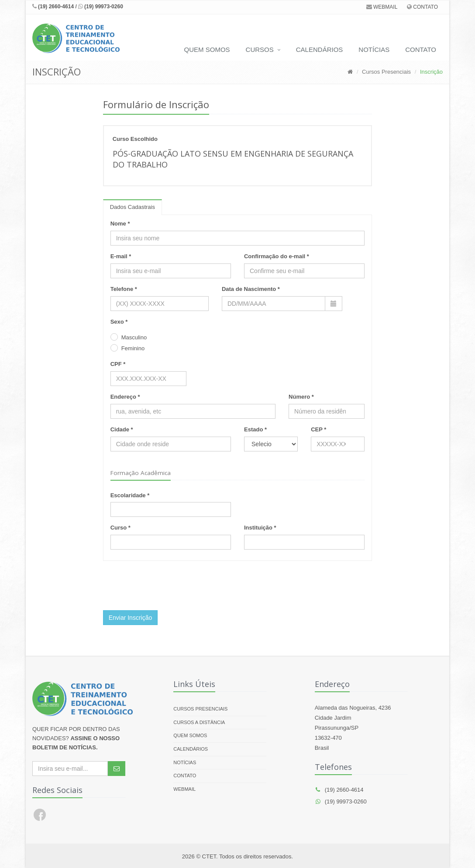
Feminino (133, 348)
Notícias (185, 762)
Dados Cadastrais (133, 207)
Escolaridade (128, 495)
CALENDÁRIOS (320, 50)
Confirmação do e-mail (275, 256)
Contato (185, 776)
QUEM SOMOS (207, 50)
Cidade (120, 429)
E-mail (119, 256)
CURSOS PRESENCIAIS (200, 709)
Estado (253, 429)
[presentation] (169, 587)
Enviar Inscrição (131, 618)
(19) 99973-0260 (101, 7)
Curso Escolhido (135, 139)
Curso (119, 528)
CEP (317, 429)
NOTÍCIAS (374, 50)
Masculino (134, 337)
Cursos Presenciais (386, 72)
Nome (118, 224)
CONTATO (422, 7)
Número (299, 397)
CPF (116, 364)
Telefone (122, 289)
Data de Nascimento (249, 289)
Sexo (117, 322)
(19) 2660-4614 (53, 7)
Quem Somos (190, 735)
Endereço (123, 397)
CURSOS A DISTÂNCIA (199, 722)
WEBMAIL (382, 7)
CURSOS (260, 50)
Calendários (191, 749)
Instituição (258, 528)
